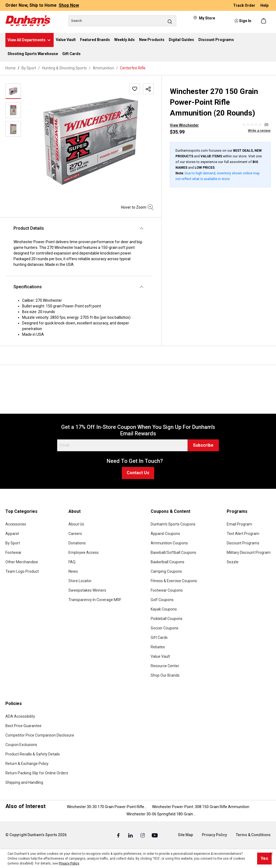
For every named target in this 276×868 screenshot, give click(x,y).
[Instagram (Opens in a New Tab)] (143, 835)
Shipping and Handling (24, 782)
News (73, 571)
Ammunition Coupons (169, 543)
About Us (76, 524)
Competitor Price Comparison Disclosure (40, 735)
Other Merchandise (22, 562)
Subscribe (203, 445)
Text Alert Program (243, 534)
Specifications (28, 287)
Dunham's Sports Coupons (173, 524)
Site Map (185, 835)
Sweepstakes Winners (87, 590)
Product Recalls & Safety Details (33, 754)
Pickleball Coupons (167, 619)
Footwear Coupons (167, 590)
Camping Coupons (166, 571)
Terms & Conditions (253, 835)
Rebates (158, 647)
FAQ (72, 562)
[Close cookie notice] (271, 854)
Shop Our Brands (165, 675)
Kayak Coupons (164, 609)
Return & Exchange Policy (27, 764)
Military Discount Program (249, 552)
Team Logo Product (22, 571)
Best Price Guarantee (23, 726)
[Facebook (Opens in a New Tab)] (119, 835)
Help (264, 5)
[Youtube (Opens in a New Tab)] (155, 835)
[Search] (122, 21)
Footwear (13, 552)
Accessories (16, 524)
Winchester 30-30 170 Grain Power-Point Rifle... (107, 807)
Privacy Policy (214, 835)
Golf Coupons (162, 600)
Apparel (12, 534)
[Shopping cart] (264, 21)
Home (11, 68)
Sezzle (233, 562)
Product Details (29, 228)
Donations (77, 543)
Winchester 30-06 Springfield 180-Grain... (161, 814)
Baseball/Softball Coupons (173, 552)
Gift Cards (159, 638)
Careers (75, 534)
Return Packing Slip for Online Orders (37, 773)
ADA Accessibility (20, 716)
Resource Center (165, 666)
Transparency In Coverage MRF (95, 600)
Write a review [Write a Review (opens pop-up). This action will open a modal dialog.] (259, 130)
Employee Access (84, 552)
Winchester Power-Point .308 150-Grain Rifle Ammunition (201, 807)
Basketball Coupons (168, 562)
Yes (264, 858)
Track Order (245, 5)
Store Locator (80, 581)
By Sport (13, 543)
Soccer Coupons (165, 628)
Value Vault (160, 656)
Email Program (239, 524)
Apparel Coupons (165, 534)
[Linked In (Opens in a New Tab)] (131, 835)
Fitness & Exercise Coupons (174, 581)
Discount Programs (243, 543)
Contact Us (138, 473)
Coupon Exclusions (21, 745)
